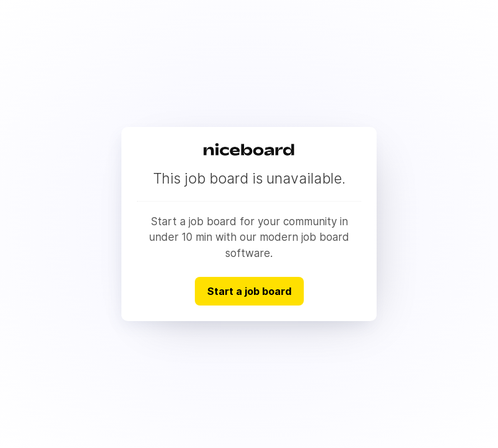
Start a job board (249, 291)
